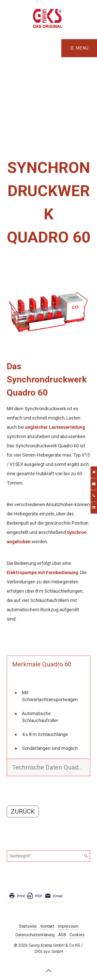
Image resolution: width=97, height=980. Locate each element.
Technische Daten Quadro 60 (51, 767)
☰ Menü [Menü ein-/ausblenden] (79, 48)
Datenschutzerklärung (35, 935)
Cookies (77, 935)
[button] (23, 811)
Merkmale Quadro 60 (42, 664)
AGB (62, 935)
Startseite (28, 926)
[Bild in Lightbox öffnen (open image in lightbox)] (48, 312)
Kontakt (47, 926)
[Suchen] (86, 856)
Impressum (68, 926)
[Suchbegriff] (48, 856)
